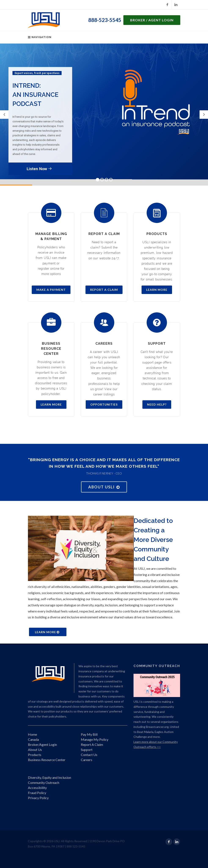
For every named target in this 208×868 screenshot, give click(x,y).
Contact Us (89, 755)
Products (35, 755)
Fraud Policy (37, 793)
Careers (87, 760)
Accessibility (37, 788)
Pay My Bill (89, 734)
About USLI (104, 487)
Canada (33, 739)
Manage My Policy (95, 739)
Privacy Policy (38, 798)
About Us (35, 750)
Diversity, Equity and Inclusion (50, 777)
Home (32, 734)
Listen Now (39, 168)
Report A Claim (92, 744)
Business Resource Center (47, 760)
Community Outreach (44, 783)
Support (87, 750)
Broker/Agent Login (42, 744)
